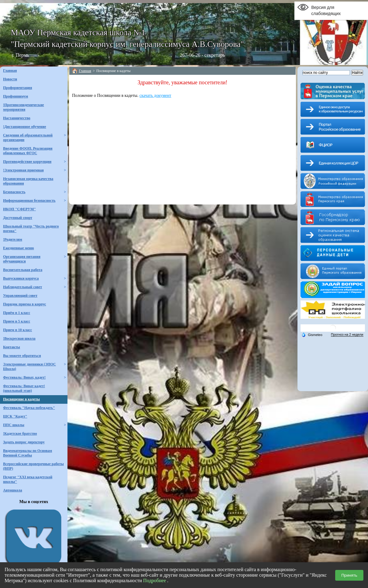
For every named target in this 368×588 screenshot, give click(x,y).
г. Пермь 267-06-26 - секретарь (118, 55)
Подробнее (155, 580)
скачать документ (155, 95)
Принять (349, 575)
